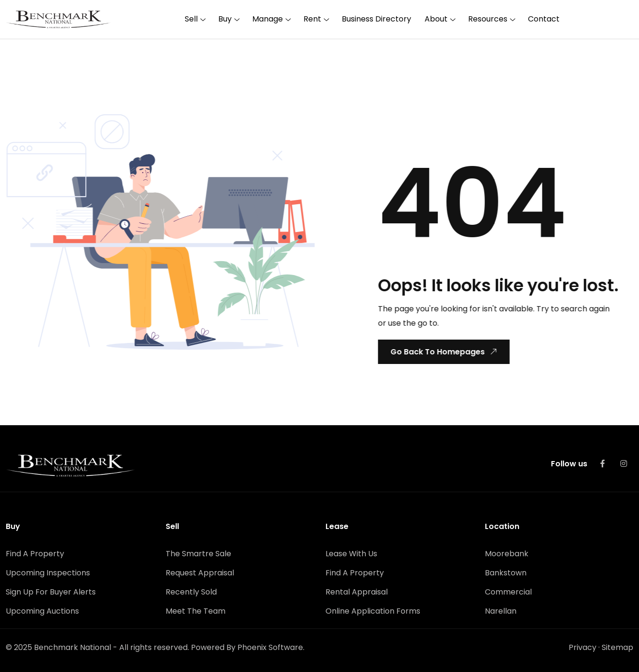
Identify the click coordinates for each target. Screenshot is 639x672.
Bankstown (506, 572)
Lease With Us (351, 553)
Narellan (501, 610)
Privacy (583, 646)
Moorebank (507, 553)
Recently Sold (191, 591)
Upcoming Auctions (42, 610)
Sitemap (617, 646)
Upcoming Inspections (48, 572)
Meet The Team (196, 610)
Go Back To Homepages (443, 351)
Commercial (508, 591)
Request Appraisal (200, 572)
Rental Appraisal (357, 591)
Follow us (569, 463)
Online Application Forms (373, 610)
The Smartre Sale (198, 553)
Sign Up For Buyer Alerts (51, 591)
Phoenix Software (270, 646)
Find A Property (35, 553)
